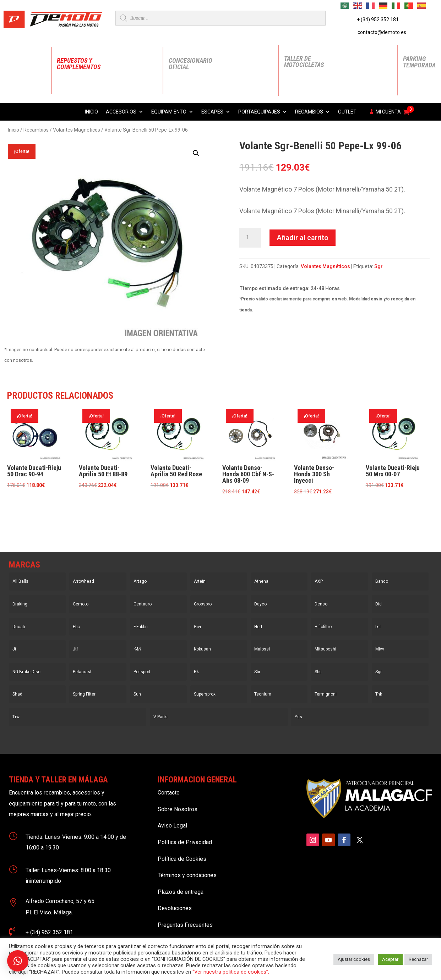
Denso (321, 604)
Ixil (378, 627)
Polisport (142, 672)
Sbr (257, 672)
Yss (298, 717)
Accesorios (121, 112)
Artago (140, 581)
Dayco (260, 604)
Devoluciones (175, 908)
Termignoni (326, 694)
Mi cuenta (388, 112)
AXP (319, 581)
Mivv (380, 649)
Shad (17, 694)
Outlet (347, 112)
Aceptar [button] (390, 959)
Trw (16, 717)
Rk (196, 672)
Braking (20, 604)
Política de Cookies (182, 859)
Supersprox (205, 694)
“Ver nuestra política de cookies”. (231, 972)
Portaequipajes (259, 112)
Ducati (19, 627)
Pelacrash (83, 672)
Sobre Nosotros (178, 809)
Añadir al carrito (303, 238)
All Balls (20, 581)
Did (379, 604)
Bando (382, 581)
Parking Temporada (419, 62)
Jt (14, 649)
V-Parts (160, 717)
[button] (196, 153)
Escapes (212, 112)
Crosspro (203, 604)
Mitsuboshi (325, 649)
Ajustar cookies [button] (354, 959)
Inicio (91, 112)
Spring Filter (84, 694)
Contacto (169, 793)
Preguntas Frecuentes (185, 925)
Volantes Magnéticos (77, 130)
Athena (261, 581)
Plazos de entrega (181, 892)
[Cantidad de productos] (250, 238)
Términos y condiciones (187, 875)
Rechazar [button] (418, 959)
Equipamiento (169, 112)
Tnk (379, 694)
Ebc (76, 627)
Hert (258, 627)
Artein (200, 581)
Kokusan (202, 649)
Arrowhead (83, 581)
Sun (137, 694)
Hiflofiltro (323, 627)
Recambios (309, 112)
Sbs (318, 672)
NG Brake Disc (26, 672)
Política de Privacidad (185, 842)
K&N (137, 649)
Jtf (75, 649)
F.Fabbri (141, 627)
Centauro (143, 604)
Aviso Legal (172, 826)
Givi (197, 627)
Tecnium (263, 694)
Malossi (262, 649)
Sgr (379, 266)
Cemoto (81, 604)
